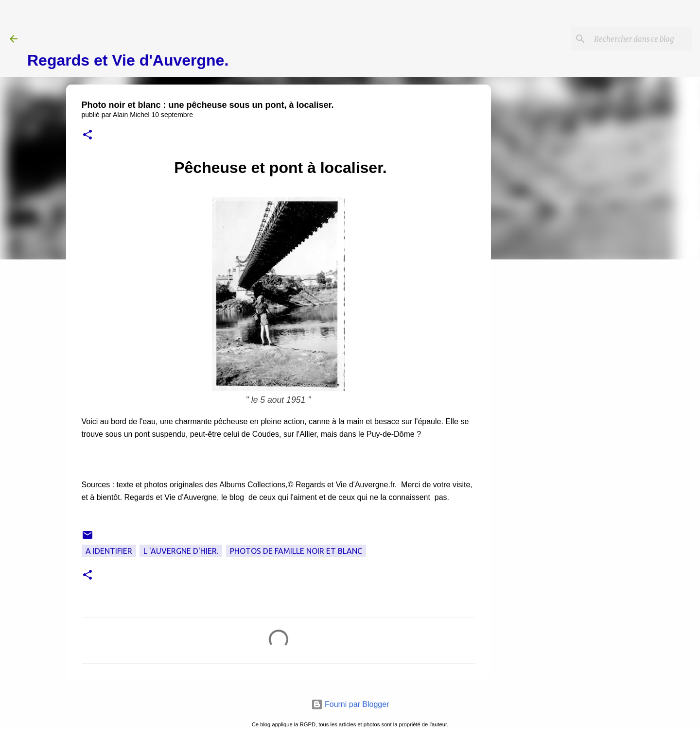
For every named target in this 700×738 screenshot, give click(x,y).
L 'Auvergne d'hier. (181, 551)
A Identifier (109, 551)
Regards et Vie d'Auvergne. (128, 60)
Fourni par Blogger (350, 704)
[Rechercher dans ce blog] (641, 39)
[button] (87, 135)
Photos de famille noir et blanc (296, 551)
